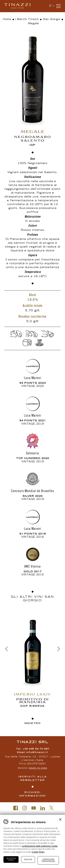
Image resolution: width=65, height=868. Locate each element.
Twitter (51, 808)
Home (7, 19)
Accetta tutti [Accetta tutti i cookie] (11, 859)
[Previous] (6, 649)
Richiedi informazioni (33, 794)
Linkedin (43, 808)
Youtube (34, 808)
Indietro (32, 724)
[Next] (59, 649)
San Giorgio (52, 19)
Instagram (25, 808)
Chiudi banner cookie (60, 819)
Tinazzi (19, 6)
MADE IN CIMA (38, 768)
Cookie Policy (38, 852)
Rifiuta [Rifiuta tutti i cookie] (28, 860)
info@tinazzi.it (37, 753)
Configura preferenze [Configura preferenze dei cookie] (48, 860)
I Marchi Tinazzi (27, 19)
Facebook (16, 808)
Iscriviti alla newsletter (33, 779)
